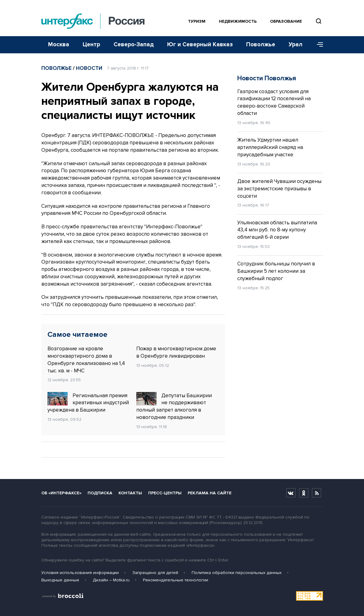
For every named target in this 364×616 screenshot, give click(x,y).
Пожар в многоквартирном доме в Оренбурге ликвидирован (176, 352)
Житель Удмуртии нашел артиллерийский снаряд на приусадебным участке (270, 147)
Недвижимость (238, 21)
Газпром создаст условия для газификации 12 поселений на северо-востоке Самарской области (274, 102)
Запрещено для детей (155, 573)
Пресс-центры (165, 493)
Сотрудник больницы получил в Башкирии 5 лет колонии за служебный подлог (276, 271)
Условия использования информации (80, 573)
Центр (91, 45)
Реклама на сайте (210, 493)
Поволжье (261, 45)
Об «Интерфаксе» (61, 493)
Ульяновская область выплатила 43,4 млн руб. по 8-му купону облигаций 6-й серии (277, 230)
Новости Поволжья (267, 78)
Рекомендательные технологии (176, 580)
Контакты (130, 493)
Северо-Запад (134, 45)
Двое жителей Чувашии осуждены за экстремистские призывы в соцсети (279, 189)
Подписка (100, 493)
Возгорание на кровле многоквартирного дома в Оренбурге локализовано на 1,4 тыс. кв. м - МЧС (86, 359)
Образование (286, 21)
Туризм (197, 21)
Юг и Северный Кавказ (200, 45)
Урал (296, 45)
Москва (59, 45)
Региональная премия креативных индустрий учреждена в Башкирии (88, 403)
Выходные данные (60, 580)
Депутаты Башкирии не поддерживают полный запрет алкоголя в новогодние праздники (174, 406)
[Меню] (318, 45)
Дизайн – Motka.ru (111, 580)
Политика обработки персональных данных (237, 573)
